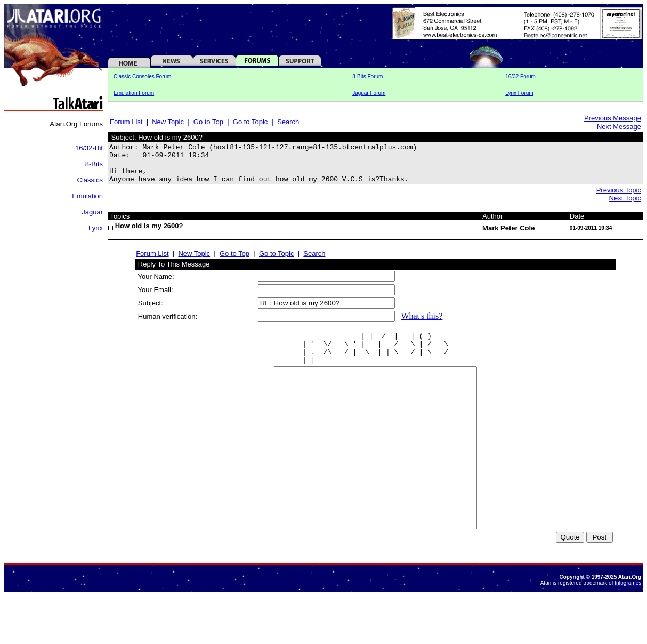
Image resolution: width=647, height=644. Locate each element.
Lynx (96, 228)
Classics (90, 180)
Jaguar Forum (369, 93)
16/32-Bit (89, 148)
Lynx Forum (519, 93)
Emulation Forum (134, 93)
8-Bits (94, 164)
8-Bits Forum (367, 77)
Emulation (87, 196)
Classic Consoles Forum (142, 77)
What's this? (422, 324)
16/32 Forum (520, 77)
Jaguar (92, 212)
